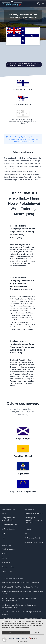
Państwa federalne (8, 549)
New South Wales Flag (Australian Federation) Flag (20, 587)
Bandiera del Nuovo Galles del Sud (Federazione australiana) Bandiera (19, 606)
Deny (9, 633)
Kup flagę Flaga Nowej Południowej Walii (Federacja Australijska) (23, 65)
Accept (23, 633)
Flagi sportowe (7, 571)
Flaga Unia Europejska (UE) (23, 491)
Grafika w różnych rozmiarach (23, 89)
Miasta (4, 553)
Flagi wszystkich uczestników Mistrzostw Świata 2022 (33, 520)
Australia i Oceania (8, 529)
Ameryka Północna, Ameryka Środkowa (9, 519)
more (37, 633)
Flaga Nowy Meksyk (23, 456)
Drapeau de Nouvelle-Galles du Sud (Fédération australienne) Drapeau (19, 599)
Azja (3, 533)
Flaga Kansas (23, 474)
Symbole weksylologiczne (34, 513)
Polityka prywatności (32, 538)
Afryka (4, 513)
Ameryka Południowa (9, 524)
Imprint (20, 641)
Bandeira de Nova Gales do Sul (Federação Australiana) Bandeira (22, 613)
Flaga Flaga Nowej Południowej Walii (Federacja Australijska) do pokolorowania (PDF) (23, 122)
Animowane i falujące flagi (23, 104)
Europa (4, 538)
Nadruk (27, 533)
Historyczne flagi (8, 567)
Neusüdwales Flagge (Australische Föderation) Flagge (21, 582)
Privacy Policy (25, 641)
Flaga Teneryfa (23, 438)
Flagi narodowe (8, 509)
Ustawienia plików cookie (34, 542)
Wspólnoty (5, 558)
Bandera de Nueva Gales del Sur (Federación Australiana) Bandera (22, 593)
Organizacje (6, 562)
